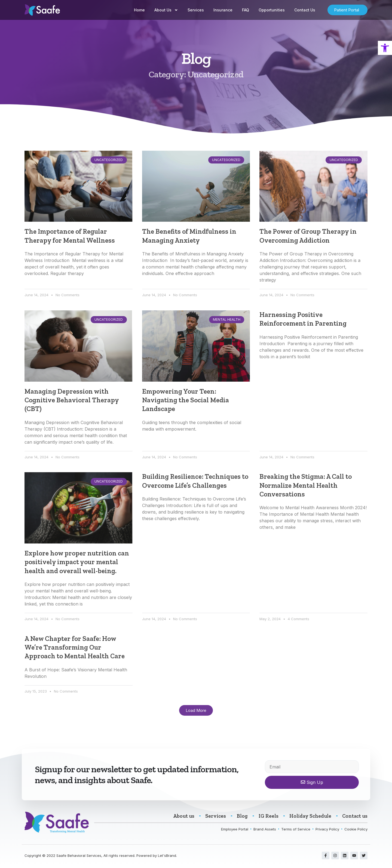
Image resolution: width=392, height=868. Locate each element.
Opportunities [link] (272, 10)
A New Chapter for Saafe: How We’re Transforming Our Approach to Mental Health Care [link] (75, 648)
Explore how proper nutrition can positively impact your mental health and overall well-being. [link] (77, 563)
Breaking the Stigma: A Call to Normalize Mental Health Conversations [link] (306, 486)
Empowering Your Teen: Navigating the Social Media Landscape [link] (186, 400)
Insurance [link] (223, 10)
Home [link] (139, 10)
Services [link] (196, 10)
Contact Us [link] (305, 10)
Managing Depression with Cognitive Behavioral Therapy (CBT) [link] (72, 400)
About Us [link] (166, 10)
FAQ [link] (246, 10)
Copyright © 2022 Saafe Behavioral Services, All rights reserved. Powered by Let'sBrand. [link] (101, 857)
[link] (385, 48)
